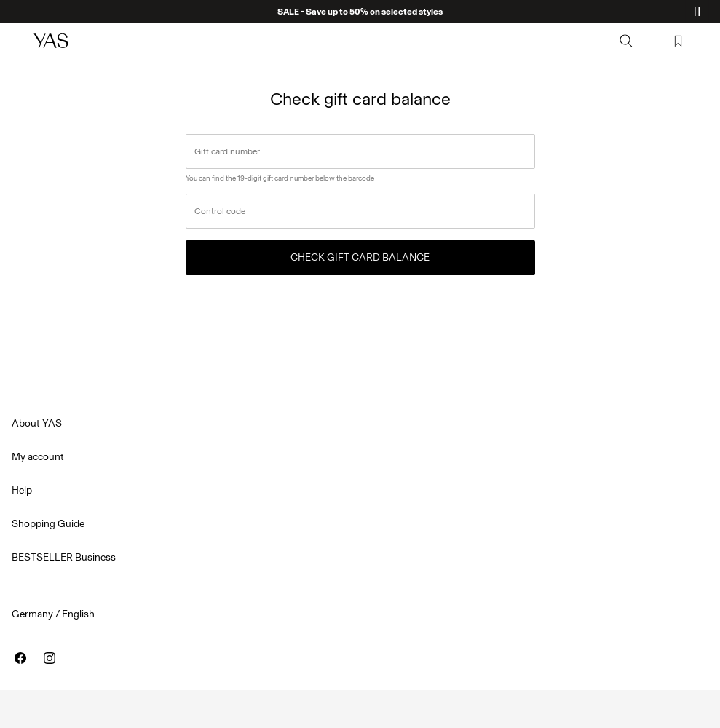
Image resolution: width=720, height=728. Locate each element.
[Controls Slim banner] (697, 12)
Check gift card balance (360, 257)
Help (22, 490)
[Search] (626, 41)
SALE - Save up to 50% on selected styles (360, 12)
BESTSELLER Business (64, 557)
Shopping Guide (48, 524)
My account (38, 457)
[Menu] (19, 41)
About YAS (37, 423)
